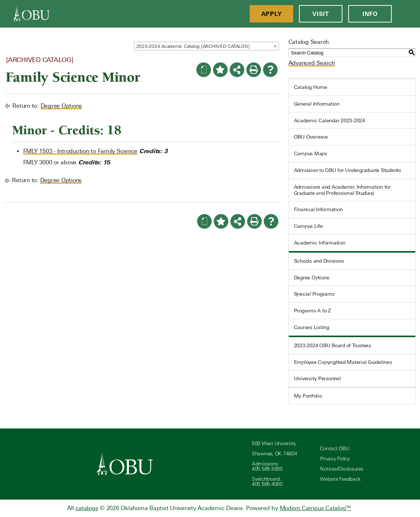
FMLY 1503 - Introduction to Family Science (80, 151)
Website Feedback (340, 479)
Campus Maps (311, 153)
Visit (321, 14)
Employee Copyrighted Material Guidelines (343, 362)
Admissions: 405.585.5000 (267, 466)
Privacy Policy (335, 459)
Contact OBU (334, 449)
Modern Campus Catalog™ (316, 508)
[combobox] (207, 46)
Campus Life (308, 226)
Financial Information (318, 209)
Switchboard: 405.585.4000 (267, 482)
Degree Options (61, 106)
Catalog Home (311, 87)
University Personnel (317, 378)
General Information (317, 104)
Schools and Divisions (319, 261)
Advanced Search (312, 63)
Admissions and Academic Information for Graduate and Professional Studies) (342, 190)
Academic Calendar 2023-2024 (329, 120)
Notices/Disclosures (342, 469)
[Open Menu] (406, 14)
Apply (272, 14)
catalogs (87, 508)
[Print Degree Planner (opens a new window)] (204, 70)
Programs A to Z (312, 311)
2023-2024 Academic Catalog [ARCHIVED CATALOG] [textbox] (193, 46)
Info (370, 14)
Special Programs (314, 294)
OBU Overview (311, 137)
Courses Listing (311, 327)
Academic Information (320, 243)
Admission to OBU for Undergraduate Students (348, 170)
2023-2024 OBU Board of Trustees (332, 345)
